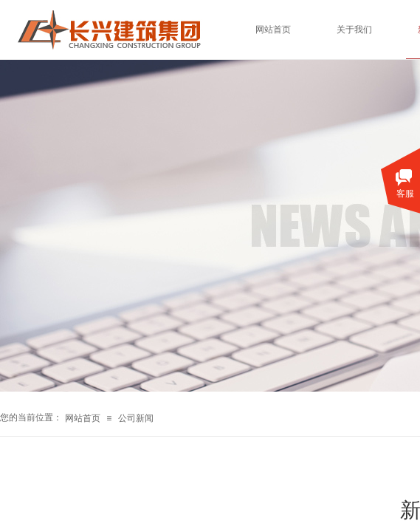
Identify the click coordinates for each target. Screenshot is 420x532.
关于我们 (354, 30)
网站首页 (83, 418)
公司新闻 (136, 418)
